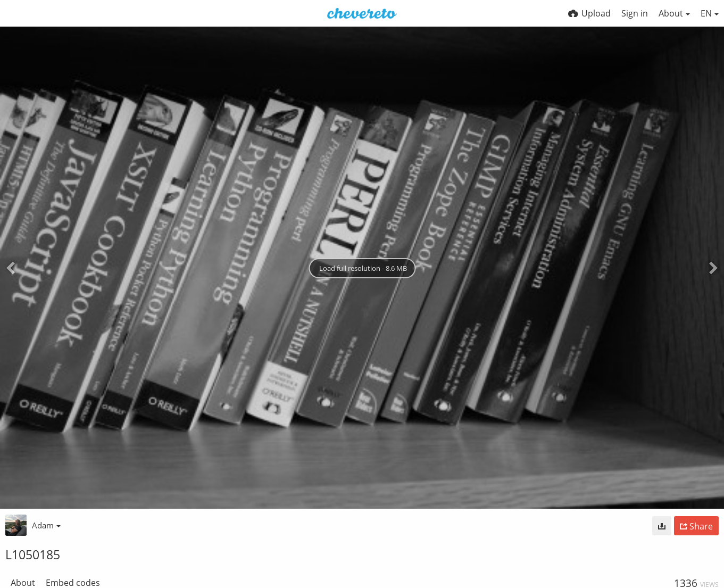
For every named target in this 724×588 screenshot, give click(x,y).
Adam (46, 525)
